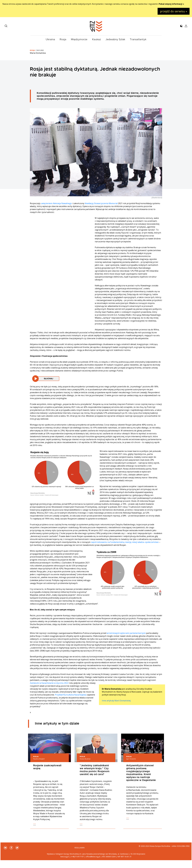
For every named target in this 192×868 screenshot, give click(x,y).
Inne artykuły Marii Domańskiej (116, 701)
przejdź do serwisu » (174, 11)
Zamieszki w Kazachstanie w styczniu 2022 (49, 683)
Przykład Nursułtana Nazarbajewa (71, 695)
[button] (6, 26)
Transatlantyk (138, 39)
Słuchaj (48, 379)
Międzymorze (79, 39)
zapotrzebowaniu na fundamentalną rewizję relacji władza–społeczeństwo (125, 542)
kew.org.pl (65, 857)
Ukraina (50, 39)
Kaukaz (96, 39)
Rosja (63, 39)
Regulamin (79, 848)
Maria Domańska (38, 53)
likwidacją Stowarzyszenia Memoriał (101, 203)
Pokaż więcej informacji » (171, 4)
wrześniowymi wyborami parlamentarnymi (126, 633)
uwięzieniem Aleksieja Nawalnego (56, 203)
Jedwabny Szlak (115, 39)
